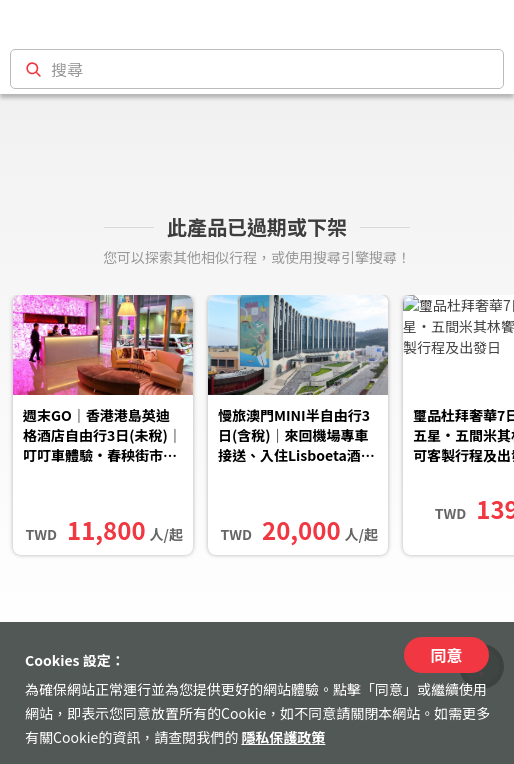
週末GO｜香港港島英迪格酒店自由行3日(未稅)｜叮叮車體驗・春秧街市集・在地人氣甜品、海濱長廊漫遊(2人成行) (102, 437)
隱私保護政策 (283, 737)
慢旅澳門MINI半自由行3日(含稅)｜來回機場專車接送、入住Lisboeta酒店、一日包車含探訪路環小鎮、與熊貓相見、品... (295, 437)
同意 (446, 655)
